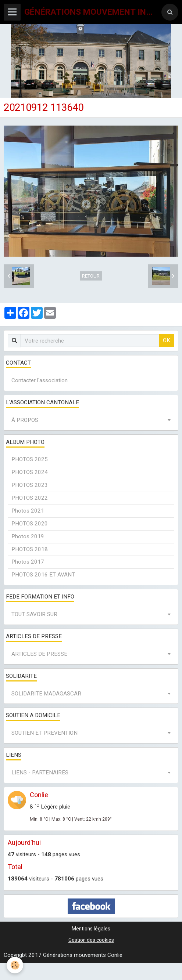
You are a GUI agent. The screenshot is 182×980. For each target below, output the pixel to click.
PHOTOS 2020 (30, 524)
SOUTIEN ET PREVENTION (44, 733)
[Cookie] (15, 965)
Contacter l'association (40, 380)
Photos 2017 (28, 562)
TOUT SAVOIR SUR (34, 614)
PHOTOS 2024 (30, 472)
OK (167, 340)
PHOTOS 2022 (30, 498)
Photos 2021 (28, 511)
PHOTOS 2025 (30, 459)
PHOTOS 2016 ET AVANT (43, 575)
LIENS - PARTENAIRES (40, 773)
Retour (91, 276)
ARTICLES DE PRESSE (39, 654)
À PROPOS (25, 420)
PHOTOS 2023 (30, 485)
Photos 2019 (28, 536)
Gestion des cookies (91, 940)
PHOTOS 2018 (30, 549)
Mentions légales (91, 929)
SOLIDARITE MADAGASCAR (46, 694)
